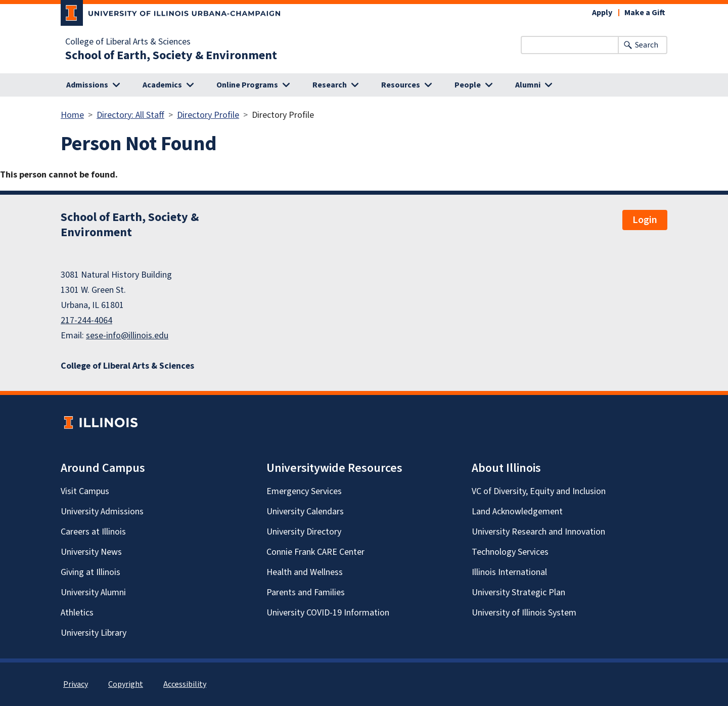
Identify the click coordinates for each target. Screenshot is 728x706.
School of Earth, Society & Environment (171, 56)
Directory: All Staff (130, 115)
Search (647, 45)
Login (645, 220)
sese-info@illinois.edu (127, 336)
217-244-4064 (86, 320)
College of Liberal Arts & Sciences (128, 42)
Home (72, 115)
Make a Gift (645, 13)
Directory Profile (208, 115)
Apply (602, 13)
